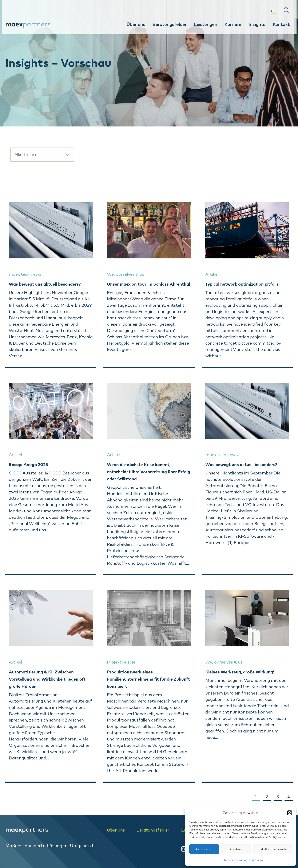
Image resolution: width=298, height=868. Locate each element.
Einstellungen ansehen (273, 849)
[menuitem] (273, 10)
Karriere (233, 24)
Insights (257, 24)
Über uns (136, 24)
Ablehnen (236, 849)
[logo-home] (53, 830)
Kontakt (281, 24)
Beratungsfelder (170, 24)
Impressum (256, 860)
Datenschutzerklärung (234, 860)
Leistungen (206, 24)
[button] (290, 813)
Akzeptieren (204, 849)
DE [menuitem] (273, 11)
